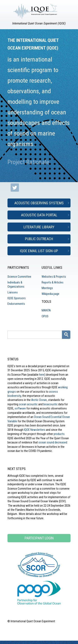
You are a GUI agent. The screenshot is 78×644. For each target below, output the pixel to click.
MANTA (46, 310)
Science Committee (19, 277)
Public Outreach (39, 239)
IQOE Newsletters (35, 430)
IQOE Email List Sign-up (39, 251)
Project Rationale (28, 162)
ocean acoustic (28, 404)
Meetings (47, 288)
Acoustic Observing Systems (39, 203)
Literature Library (39, 227)
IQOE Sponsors (17, 298)
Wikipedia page (50, 294)
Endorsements (16, 304)
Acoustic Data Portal (39, 215)
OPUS (45, 316)
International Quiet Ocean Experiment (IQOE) (39, 23)
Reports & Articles (53, 282)
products (59, 434)
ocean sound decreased (53, 442)
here (42, 375)
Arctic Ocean (39, 400)
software (20, 408)
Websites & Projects (54, 277)
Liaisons (13, 292)
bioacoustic (50, 404)
